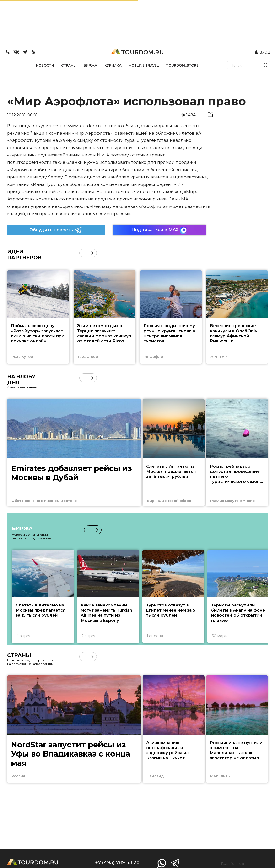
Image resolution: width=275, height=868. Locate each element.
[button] (92, 253)
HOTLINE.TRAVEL (144, 65)
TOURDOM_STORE (182, 65)
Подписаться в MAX (159, 230)
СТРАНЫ (69, 65)
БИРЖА (90, 65)
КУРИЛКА (113, 65)
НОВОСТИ (45, 65)
